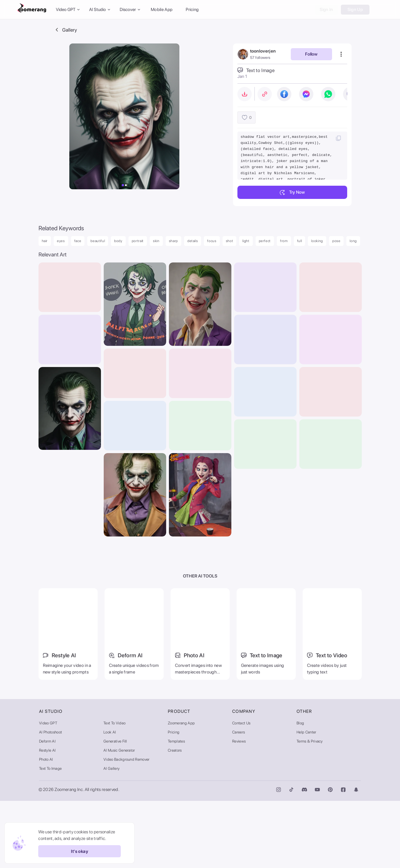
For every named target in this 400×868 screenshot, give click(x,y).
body (118, 241)
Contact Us (241, 790)
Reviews (239, 808)
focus (212, 241)
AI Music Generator (119, 817)
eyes (61, 241)
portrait (138, 241)
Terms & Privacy (310, 808)
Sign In (326, 9)
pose (336, 241)
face (78, 241)
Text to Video (114, 790)
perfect (265, 241)
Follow (311, 54)
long (353, 241)
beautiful (98, 241)
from (284, 241)
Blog (300, 790)
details (193, 241)
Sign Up (355, 9)
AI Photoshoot (50, 799)
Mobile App (162, 9)
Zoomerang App (181, 790)
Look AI (110, 799)
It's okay (76, 851)
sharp (173, 241)
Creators (175, 817)
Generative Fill (115, 808)
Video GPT (48, 790)
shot (230, 241)
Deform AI (47, 808)
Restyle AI (47, 817)
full (300, 241)
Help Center (306, 799)
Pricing (192, 9)
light (246, 241)
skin (156, 241)
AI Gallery (112, 836)
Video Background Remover (127, 826)
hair (45, 241)
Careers (239, 799)
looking (317, 241)
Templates (176, 808)
